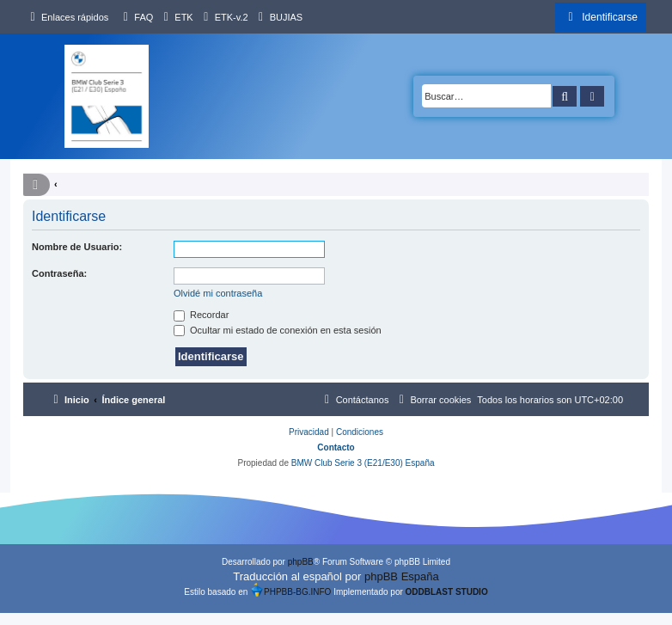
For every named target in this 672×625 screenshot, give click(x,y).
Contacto (336, 447)
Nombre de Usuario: (77, 247)
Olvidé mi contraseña (218, 293)
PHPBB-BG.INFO (290, 590)
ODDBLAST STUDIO (447, 592)
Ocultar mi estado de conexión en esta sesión (278, 330)
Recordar (201, 315)
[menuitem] (136, 17)
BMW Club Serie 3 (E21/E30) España (363, 463)
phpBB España (402, 576)
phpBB (301, 562)
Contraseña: (59, 273)
